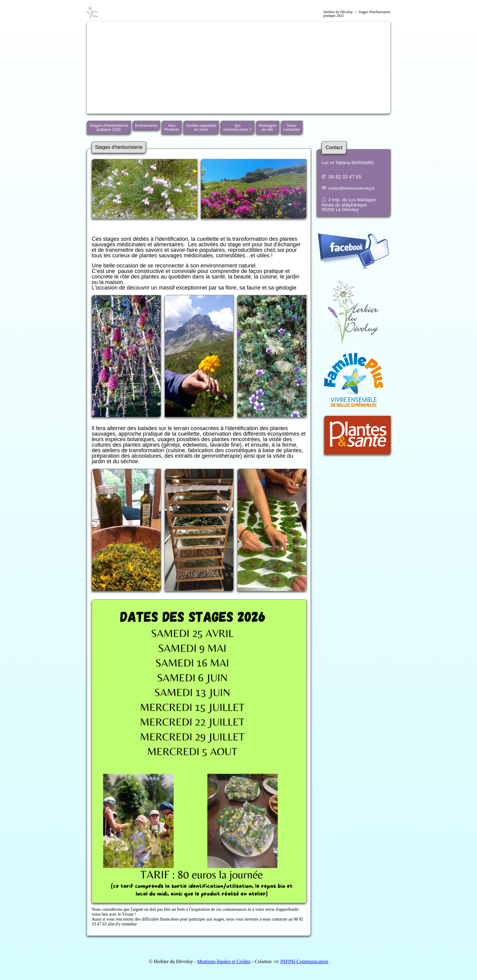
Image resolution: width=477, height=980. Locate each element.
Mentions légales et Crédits (224, 961)
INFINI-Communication (304, 961)
